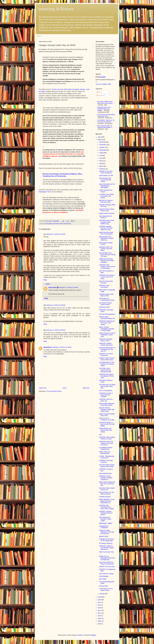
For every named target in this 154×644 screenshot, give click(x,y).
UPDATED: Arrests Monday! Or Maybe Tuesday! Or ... (106, 478)
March (102, 166)
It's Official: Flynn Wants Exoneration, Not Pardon (106, 196)
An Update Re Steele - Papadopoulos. (106, 448)
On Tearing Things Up (106, 543)
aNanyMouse (48, 347)
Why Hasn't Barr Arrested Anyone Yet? (107, 489)
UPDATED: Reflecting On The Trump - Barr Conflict (107, 323)
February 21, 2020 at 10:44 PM (69, 287)
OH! (100, 434)
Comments (101, 95)
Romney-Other (104, 586)
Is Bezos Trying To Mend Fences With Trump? (107, 359)
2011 (100, 613)
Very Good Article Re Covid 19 (105, 217)
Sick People (103, 579)
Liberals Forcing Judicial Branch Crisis (106, 210)
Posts (99, 92)
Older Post (86, 388)
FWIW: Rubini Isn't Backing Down (105, 453)
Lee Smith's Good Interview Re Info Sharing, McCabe (105, 370)
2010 (100, 616)
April (101, 164)
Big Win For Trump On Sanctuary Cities (106, 201)
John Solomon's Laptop (106, 574)
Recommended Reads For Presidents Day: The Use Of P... (107, 349)
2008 (100, 621)
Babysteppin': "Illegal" (106, 523)
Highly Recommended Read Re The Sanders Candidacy (107, 261)
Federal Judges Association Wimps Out (107, 318)
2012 (100, 610)
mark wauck (52, 287)
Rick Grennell (67, 224)
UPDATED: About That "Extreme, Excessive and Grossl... (106, 443)
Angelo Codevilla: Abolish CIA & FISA (107, 415)
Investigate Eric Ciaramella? (104, 527)
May (101, 161)
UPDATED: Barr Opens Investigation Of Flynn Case (106, 376)
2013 (100, 608)
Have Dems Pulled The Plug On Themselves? (107, 563)
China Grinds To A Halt (106, 175)
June (101, 158)
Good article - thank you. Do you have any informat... (106, 121)
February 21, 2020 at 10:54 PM (56, 330)
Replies (48, 284)
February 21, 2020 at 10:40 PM (56, 234)
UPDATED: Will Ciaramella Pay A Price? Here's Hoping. (107, 507)
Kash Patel (56, 224)
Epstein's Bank (104, 536)
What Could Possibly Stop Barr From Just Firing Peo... (107, 484)
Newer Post (43, 388)
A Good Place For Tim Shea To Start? (106, 589)
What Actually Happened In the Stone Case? (107, 404)
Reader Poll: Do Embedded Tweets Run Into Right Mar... (107, 558)
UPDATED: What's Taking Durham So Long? (107, 438)
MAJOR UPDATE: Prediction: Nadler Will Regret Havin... (107, 410)
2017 (100, 602)
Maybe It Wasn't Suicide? (107, 213)
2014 (100, 605)
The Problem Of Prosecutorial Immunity (107, 299)
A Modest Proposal (105, 497)
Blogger (93, 635)
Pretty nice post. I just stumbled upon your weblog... (104, 109)
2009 (100, 618)
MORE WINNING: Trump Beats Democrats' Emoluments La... (107, 501)
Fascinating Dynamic (105, 473)
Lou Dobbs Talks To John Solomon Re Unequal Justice (107, 364)
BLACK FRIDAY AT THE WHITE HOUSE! (107, 493)
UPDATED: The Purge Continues (106, 461)
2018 (100, 600)
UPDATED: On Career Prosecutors (106, 355)
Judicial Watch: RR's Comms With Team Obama (106, 430)
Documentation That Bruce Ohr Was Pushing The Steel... (107, 255)
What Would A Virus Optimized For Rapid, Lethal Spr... (106, 238)
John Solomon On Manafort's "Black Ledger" (105, 519)
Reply (45, 280)
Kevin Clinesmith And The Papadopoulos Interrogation (107, 186)
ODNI (61, 224)
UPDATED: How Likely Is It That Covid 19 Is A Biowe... (107, 277)
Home (39, 36)
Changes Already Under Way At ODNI (106, 295)
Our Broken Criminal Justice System (105, 304)
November (103, 145)
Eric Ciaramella (48, 224)
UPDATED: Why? (104, 307)
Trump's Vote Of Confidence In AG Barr (107, 419)
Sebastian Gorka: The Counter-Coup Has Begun (106, 249)
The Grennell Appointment (107, 314)
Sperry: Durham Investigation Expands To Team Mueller (107, 329)
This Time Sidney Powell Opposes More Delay (107, 466)
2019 (100, 597)
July (101, 155)
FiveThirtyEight (104, 576)
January (102, 594)
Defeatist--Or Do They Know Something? (106, 172)
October (102, 147)
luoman (81, 635)
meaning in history (56, 9)
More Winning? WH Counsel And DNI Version (105, 180)
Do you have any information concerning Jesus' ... (106, 115)
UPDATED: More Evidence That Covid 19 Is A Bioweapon (107, 267)
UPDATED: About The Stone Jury (106, 400)
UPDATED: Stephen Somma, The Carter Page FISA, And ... (106, 228)
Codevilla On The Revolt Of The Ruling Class (107, 540)
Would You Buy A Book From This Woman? (106, 233)
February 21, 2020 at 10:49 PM (56, 305)
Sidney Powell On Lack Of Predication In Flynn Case (107, 335)
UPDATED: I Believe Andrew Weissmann (106, 344)
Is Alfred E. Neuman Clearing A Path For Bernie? (106, 513)
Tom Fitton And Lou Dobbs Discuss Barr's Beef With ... (107, 386)
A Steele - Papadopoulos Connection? (107, 457)
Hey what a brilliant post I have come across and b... (105, 102)
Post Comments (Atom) (54, 391)
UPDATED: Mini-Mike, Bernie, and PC (106, 340)
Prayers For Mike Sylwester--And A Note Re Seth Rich (107, 532)
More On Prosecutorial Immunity (106, 282)
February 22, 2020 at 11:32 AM (62, 347)
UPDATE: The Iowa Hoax (107, 567)
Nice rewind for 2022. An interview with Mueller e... (105, 127)
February (102, 169)
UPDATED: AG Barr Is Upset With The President (106, 395)
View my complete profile (103, 84)
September (103, 150)
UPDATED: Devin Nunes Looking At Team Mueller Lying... (107, 222)
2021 (100, 137)
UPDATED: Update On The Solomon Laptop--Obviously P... (107, 548)
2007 (100, 624)
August (102, 153)
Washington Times (45, 192)
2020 (100, 140)
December (103, 142)
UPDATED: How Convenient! (104, 286)
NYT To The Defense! (106, 391)
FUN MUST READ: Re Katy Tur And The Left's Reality (107, 424)
